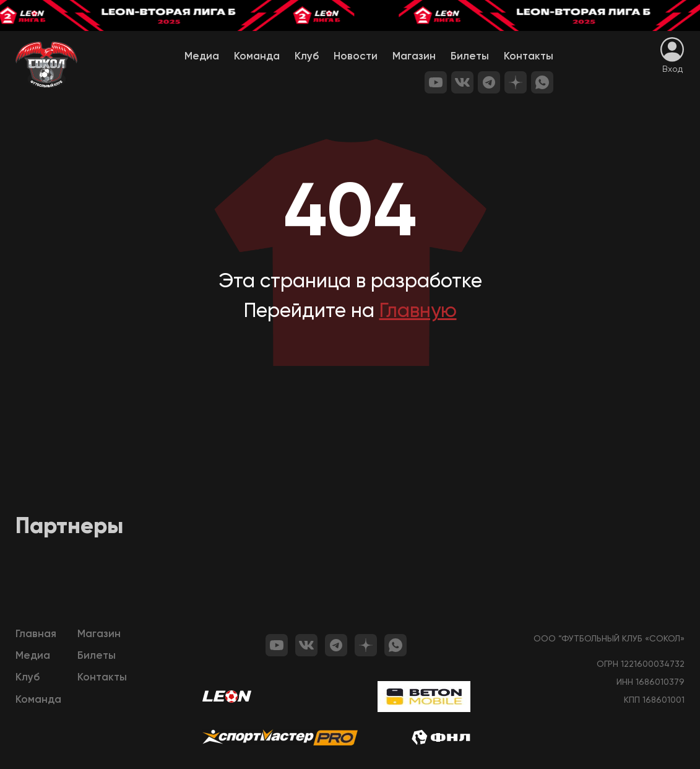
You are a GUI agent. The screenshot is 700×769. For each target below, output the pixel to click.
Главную (418, 311)
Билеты (470, 57)
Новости (356, 57)
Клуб (307, 57)
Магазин (414, 57)
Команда (257, 57)
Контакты (529, 57)
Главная (36, 634)
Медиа (202, 57)
